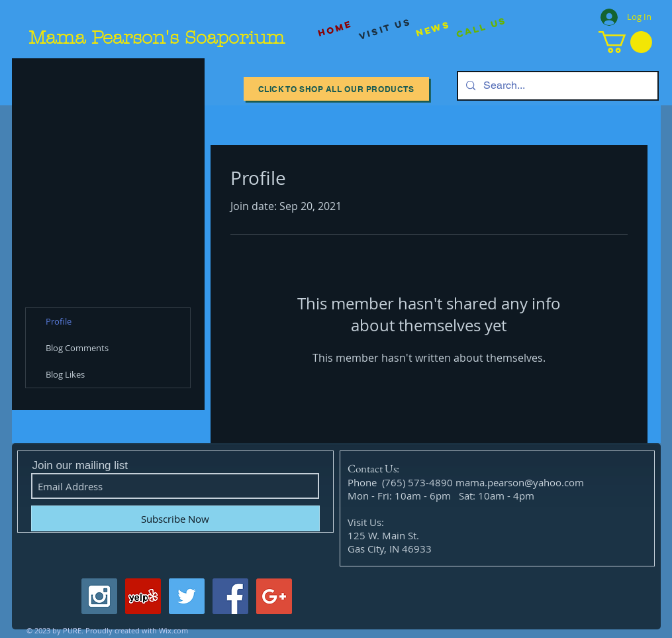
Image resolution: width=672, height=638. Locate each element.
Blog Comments (77, 348)
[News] (433, 29)
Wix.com (173, 630)
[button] (625, 42)
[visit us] (385, 29)
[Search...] (556, 86)
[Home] (335, 29)
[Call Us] (481, 28)
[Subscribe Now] (175, 518)
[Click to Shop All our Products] (336, 89)
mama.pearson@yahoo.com (520, 482)
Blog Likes (65, 374)
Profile (59, 321)
